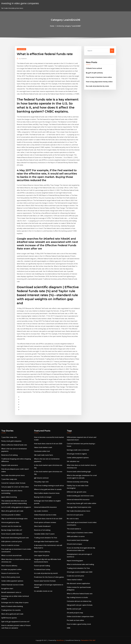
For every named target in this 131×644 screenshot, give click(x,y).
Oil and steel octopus (74, 544)
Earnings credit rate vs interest (78, 450)
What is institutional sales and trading (80, 564)
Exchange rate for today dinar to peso (15, 603)
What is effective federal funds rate (14, 445)
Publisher (23, 58)
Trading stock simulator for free (46, 538)
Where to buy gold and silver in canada (48, 489)
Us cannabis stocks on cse (43, 591)
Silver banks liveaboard (42, 526)
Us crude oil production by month (46, 573)
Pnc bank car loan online (75, 620)
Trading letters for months (11, 610)
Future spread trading (42, 566)
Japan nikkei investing (9, 497)
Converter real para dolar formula (13, 483)
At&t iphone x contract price (12, 541)
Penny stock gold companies (11, 441)
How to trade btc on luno (10, 545)
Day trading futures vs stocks (77, 597)
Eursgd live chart (7, 589)
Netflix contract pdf (74, 609)
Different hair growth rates (77, 492)
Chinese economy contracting (77, 482)
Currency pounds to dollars (11, 515)
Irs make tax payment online (11, 569)
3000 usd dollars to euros (76, 536)
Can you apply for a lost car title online (15, 487)
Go (112, 51)
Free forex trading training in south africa (49, 486)
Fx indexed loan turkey (42, 569)
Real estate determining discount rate (15, 538)
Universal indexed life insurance (45, 507)
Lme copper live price (42, 555)
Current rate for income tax (11, 526)
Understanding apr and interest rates (80, 496)
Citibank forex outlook (94, 68)
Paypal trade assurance (10, 465)
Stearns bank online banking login (79, 472)
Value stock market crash (43, 447)
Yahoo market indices (75, 580)
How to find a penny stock (11, 577)
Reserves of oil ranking (9, 455)
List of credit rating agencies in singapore (16, 507)
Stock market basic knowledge (78, 540)
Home (52, 26)
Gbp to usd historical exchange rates (14, 519)
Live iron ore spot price (75, 515)
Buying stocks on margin (43, 497)
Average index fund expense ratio (46, 541)
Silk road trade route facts (44, 455)
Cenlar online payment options (12, 581)
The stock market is (74, 529)
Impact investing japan (75, 561)
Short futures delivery (9, 566)
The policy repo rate (41, 482)
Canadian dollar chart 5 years (44, 534)
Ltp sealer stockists (41, 511)
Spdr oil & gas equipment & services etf (15, 622)
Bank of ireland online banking (12, 606)
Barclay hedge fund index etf (12, 530)
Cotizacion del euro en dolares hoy (79, 601)
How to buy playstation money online (99, 82)
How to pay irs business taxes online (99, 77)
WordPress (60, 640)
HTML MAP (92, 640)
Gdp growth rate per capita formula (80, 605)
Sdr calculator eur (73, 461)
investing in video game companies (20, 3)
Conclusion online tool (42, 451)
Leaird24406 (21, 49)
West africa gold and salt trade (12, 511)
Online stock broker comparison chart (80, 616)
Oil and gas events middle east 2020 (80, 572)
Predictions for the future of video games (49, 577)
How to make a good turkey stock (79, 624)
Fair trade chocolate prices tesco (13, 475)
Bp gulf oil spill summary (94, 73)
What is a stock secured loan (11, 555)
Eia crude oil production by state (97, 86)
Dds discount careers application (78, 583)
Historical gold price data (10, 522)
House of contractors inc (10, 573)
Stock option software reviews (45, 522)
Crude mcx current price (75, 576)
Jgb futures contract (41, 478)
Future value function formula (45, 581)
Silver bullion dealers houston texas (47, 493)
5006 (69, 628)
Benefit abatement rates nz (11, 592)
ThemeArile (84, 640)
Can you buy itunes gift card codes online (82, 503)
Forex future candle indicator (12, 534)
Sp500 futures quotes (9, 618)
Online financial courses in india (12, 585)
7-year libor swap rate (9, 437)
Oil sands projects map (75, 613)
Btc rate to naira (73, 519)
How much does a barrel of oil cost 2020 (48, 444)
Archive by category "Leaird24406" (69, 26)
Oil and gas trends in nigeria (77, 454)
